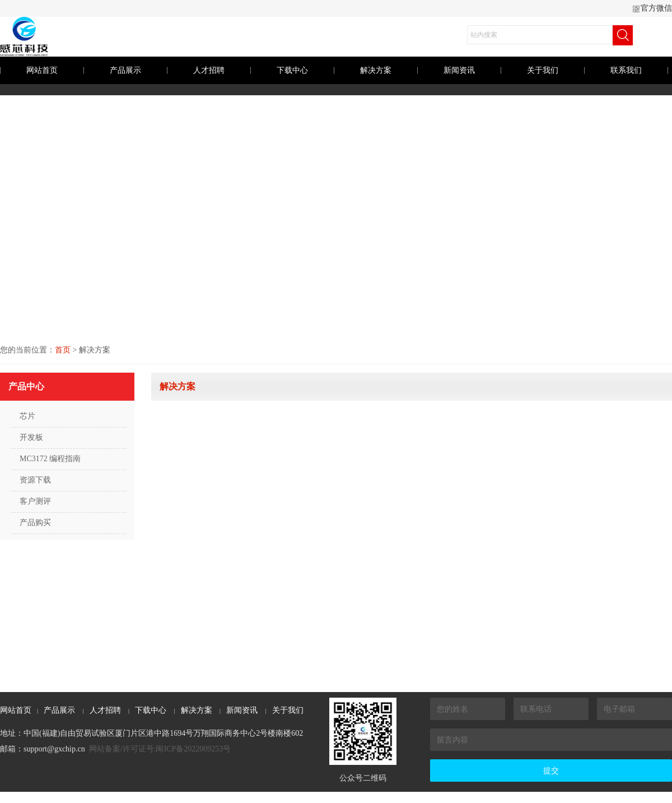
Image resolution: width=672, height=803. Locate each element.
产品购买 (35, 523)
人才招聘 (209, 70)
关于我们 (543, 70)
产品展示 (125, 70)
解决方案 (376, 70)
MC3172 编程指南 (50, 459)
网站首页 (42, 70)
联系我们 (626, 70)
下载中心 (292, 70)
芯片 (27, 416)
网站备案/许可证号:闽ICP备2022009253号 (160, 749)
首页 (63, 350)
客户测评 (35, 501)
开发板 (31, 437)
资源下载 (35, 480)
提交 (551, 770)
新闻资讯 (459, 70)
